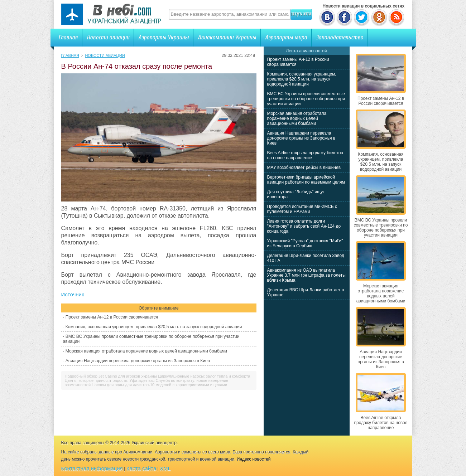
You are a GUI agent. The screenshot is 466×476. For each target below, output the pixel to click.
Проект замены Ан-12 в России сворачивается (112, 317)
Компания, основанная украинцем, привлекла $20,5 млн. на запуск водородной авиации (154, 327)
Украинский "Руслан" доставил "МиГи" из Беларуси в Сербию (305, 243)
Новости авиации (108, 37)
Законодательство (340, 37)
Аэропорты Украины (164, 37)
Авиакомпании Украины (227, 37)
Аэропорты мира (286, 37)
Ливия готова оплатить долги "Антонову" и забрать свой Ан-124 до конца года (304, 226)
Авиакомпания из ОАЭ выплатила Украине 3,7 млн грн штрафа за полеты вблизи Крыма (306, 275)
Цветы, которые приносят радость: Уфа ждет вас (110, 380)
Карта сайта (141, 468)
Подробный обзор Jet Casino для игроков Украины (111, 376)
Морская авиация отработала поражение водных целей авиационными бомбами (146, 351)
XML (165, 468)
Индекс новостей (254, 459)
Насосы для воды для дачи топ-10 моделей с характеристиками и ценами (159, 385)
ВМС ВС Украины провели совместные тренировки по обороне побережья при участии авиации (306, 99)
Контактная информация (92, 468)
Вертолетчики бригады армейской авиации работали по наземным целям (306, 180)
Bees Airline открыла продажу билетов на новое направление (305, 155)
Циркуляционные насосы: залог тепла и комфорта (204, 376)
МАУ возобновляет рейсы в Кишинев (304, 167)
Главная (68, 37)
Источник (73, 294)
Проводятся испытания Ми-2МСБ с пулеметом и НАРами (302, 209)
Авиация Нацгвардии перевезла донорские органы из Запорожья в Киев (138, 361)
